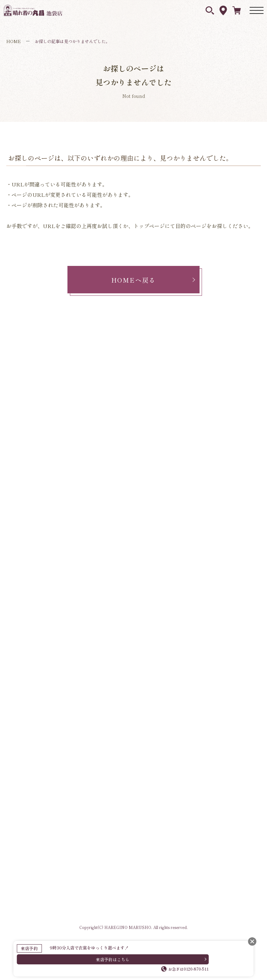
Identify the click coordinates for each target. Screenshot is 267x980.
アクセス (223, 11)
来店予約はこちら (113, 959)
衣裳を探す (210, 11)
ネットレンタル (237, 10)
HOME (14, 41)
